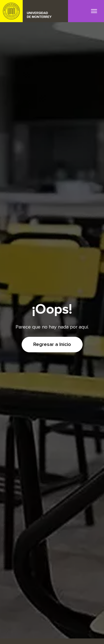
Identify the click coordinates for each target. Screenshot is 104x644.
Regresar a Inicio (52, 345)
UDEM (34, 11)
